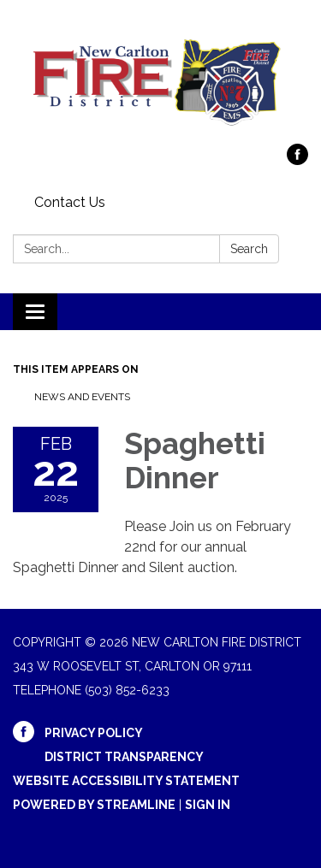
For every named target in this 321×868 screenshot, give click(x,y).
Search (249, 249)
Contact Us (70, 202)
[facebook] (297, 160)
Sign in (208, 805)
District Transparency (124, 757)
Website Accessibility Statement (126, 781)
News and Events (82, 397)
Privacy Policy (94, 733)
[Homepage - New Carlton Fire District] (160, 80)
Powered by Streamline (94, 805)
